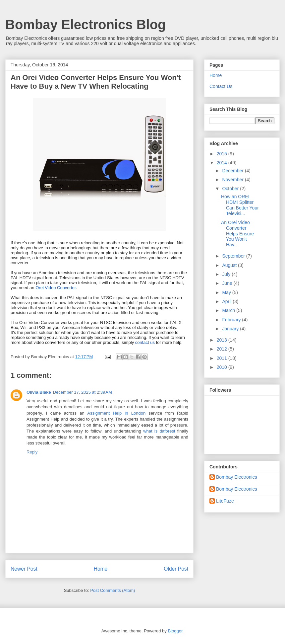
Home (101, 569)
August (230, 265)
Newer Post (24, 569)
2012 (223, 349)
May (227, 292)
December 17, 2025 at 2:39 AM (83, 392)
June (228, 283)
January (231, 329)
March (229, 310)
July (227, 274)
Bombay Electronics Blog (86, 25)
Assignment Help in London (116, 413)
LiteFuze (225, 501)
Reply (32, 452)
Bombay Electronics (237, 477)
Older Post (176, 569)
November (233, 180)
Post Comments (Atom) (113, 590)
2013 (223, 340)
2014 (223, 163)
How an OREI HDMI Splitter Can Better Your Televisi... (240, 205)
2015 (223, 154)
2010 (223, 367)
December (233, 171)
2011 (223, 358)
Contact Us (221, 86)
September (234, 256)
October (231, 189)
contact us (145, 342)
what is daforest (159, 431)
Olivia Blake (39, 392)
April (227, 301)
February (232, 320)
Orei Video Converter (56, 288)
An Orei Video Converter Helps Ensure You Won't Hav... (237, 234)
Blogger (175, 631)
